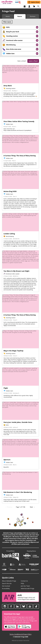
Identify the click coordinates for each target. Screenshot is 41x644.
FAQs (22, 583)
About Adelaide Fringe (9, 581)
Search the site (7, 583)
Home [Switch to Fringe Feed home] (8, 16)
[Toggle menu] (2, 6)
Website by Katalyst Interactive (20, 641)
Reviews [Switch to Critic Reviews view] (33, 16)
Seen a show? (22, 61)
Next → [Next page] (32, 507)
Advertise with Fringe (28, 589)
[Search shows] (39, 6)
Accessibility (6, 589)
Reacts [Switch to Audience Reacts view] (20, 16)
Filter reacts (7, 22)
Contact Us (24, 581)
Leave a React (33, 61)
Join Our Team (25, 586)
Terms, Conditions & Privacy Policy (20, 634)
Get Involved (6, 586)
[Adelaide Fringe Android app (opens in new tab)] (24, 627)
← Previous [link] (9, 507)
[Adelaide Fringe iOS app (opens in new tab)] (10, 627)
